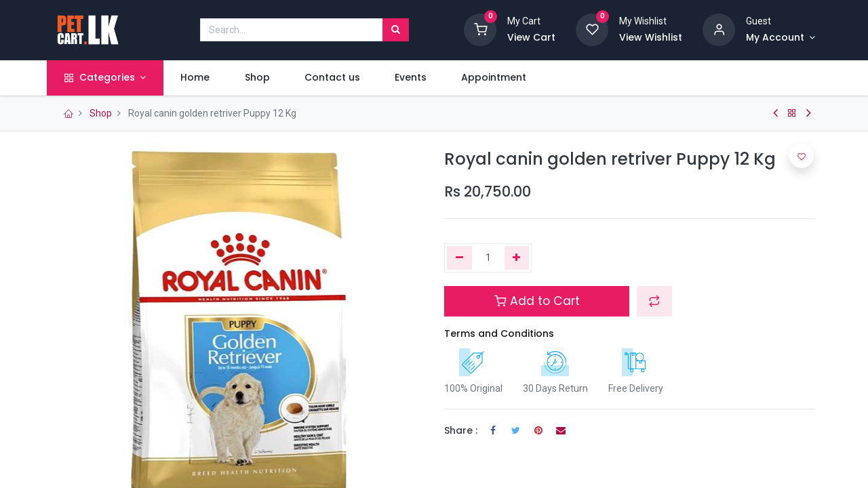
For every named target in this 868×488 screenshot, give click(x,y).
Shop (101, 113)
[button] (654, 301)
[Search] (396, 30)
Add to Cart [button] (537, 301)
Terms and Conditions (499, 333)
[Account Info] (781, 38)
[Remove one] (459, 258)
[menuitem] (201, 78)
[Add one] (517, 258)
